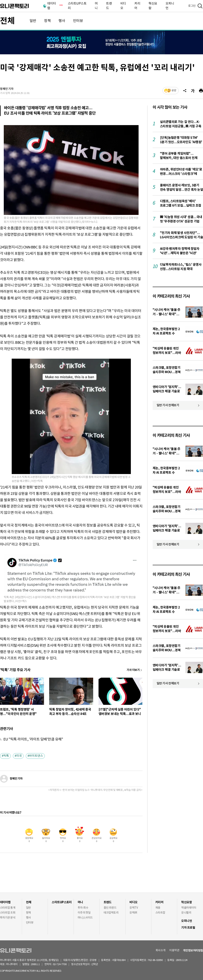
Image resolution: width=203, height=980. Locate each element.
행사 (62, 21)
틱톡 (6, 756)
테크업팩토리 (111, 913)
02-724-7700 (64, 964)
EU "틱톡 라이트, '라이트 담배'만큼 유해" (33, 739)
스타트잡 (160, 913)
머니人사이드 (85, 918)
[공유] (185, 91)
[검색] (200, 6)
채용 (158, 908)
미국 (19, 756)
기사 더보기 (133, 670)
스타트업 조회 (8, 913)
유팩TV (134, 908)
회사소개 (161, 950)
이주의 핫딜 (84, 913)
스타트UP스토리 (77, 6)
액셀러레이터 (189, 908)
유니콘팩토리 (14, 6)
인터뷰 (78, 21)
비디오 (123, 6)
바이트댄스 (36, 756)
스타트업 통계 (8, 908)
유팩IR (133, 913)
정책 (47, 21)
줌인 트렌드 (110, 908)
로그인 (192, 6)
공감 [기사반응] (174, 91)
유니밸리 (186, 913)
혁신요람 (153, 6)
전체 (7, 21)
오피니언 (170, 6)
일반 (33, 21)
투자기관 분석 (8, 918)
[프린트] (201, 91)
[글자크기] (193, 91)
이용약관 (174, 950)
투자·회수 (83, 908)
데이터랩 (55, 6)
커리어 (137, 6)
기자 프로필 (188, 928)
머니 (96, 6)
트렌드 (109, 6)
